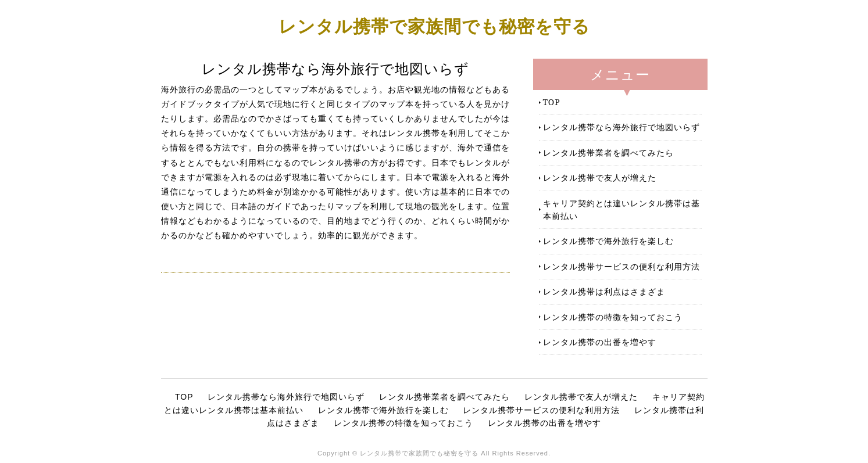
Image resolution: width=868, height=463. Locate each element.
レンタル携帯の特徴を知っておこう (613, 317)
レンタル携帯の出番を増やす (600, 342)
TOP (552, 102)
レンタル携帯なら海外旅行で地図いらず (621, 127)
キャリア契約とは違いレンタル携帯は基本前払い (621, 209)
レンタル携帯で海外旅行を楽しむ (608, 241)
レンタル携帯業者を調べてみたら (608, 152)
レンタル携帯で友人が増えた (600, 177)
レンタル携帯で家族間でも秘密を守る (434, 26)
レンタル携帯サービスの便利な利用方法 (621, 266)
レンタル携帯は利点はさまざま (604, 291)
